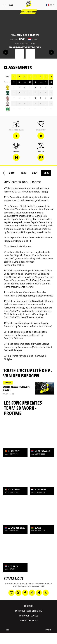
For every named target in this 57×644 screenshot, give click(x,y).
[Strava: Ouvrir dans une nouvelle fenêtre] (46, 593)
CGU (8, 630)
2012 (19, 173)
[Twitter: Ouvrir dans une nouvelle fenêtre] (18, 593)
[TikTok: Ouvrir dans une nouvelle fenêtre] (32, 593)
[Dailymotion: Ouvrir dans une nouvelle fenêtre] (39, 593)
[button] (50, 5)
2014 (42, 173)
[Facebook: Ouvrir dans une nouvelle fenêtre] (25, 593)
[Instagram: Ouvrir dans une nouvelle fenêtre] (11, 593)
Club (11, 5)
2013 (30, 173)
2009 (7, 173)
